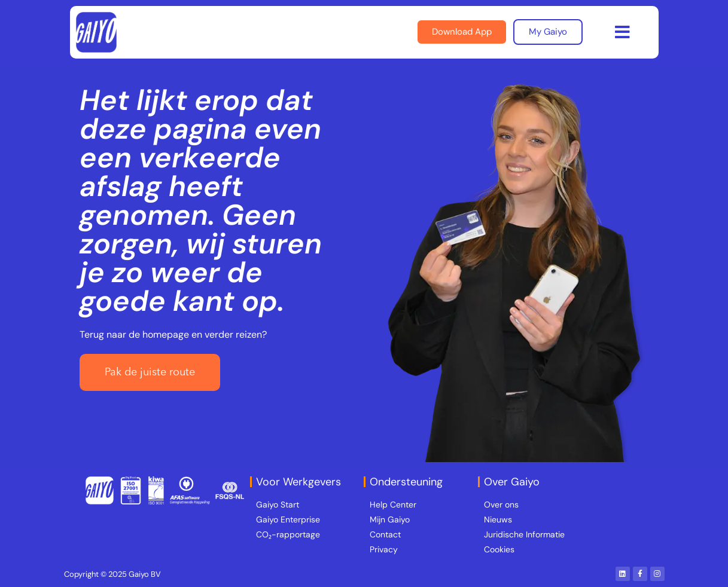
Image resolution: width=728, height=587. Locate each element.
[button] (622, 32)
